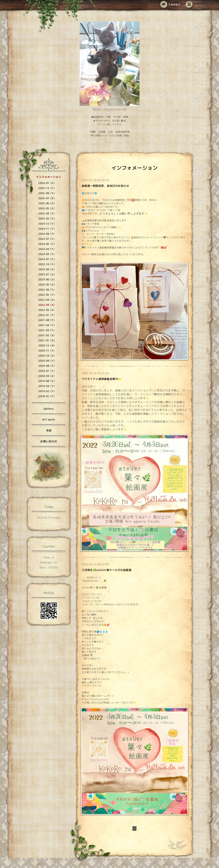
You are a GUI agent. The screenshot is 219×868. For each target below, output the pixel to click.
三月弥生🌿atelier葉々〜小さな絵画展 (107, 570)
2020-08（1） (47, 366)
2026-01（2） (47, 183)
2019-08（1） (47, 381)
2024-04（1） (47, 249)
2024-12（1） (47, 224)
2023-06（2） (47, 279)
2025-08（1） (47, 193)
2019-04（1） (47, 386)
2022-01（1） (47, 315)
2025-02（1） (47, 219)
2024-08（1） (47, 234)
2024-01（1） (47, 259)
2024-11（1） (47, 229)
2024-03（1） (47, 254)
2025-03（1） (47, 213)
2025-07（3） (47, 198)
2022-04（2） (47, 300)
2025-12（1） (47, 188)
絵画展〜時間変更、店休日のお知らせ (105, 186)
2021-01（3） (47, 340)
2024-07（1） (47, 239)
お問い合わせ (49, 441)
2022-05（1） (47, 295)
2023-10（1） (47, 264)
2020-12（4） (47, 345)
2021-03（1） (47, 330)
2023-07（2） (47, 274)
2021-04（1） (47, 325)
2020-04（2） (47, 376)
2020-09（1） (47, 361)
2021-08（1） (47, 320)
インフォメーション (49, 177)
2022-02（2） (47, 310)
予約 (49, 431)
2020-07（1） (47, 371)
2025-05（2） (47, 208)
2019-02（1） (47, 391)
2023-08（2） (47, 269)
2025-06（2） (47, 203)
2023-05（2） (47, 285)
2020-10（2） (47, 356)
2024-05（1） (47, 244)
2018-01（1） (47, 396)
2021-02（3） (47, 335)
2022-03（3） (47, 305)
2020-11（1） (47, 351)
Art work (49, 420)
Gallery (49, 409)
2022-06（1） (47, 290)
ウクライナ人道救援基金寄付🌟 (102, 379)
